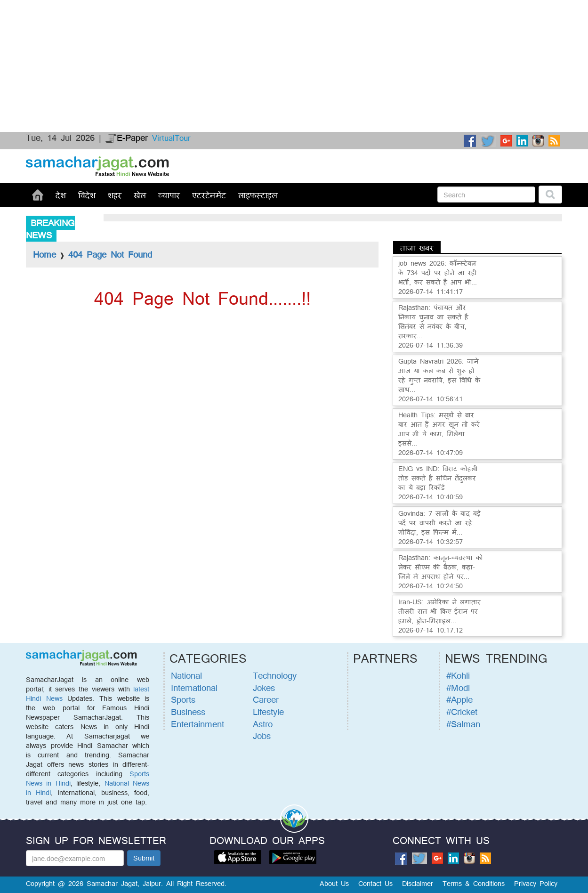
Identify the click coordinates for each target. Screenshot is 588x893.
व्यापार (169, 195)
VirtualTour (171, 138)
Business (188, 712)
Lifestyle (268, 712)
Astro (263, 724)
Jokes (264, 688)
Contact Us (375, 883)
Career (266, 699)
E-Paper (127, 138)
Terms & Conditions (474, 883)
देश (61, 195)
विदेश (87, 195)
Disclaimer (418, 883)
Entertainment (197, 724)
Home (44, 254)
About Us (334, 883)
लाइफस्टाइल (258, 195)
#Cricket (462, 712)
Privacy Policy (536, 883)
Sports (183, 699)
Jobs (262, 736)
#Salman (463, 724)
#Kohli (458, 675)
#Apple (459, 699)
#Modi (458, 688)
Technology (275, 675)
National (186, 675)
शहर (115, 195)
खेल (140, 195)
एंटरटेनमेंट (209, 195)
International (194, 688)
